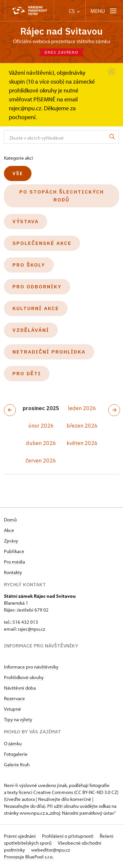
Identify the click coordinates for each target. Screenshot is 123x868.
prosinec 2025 (41, 408)
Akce (9, 530)
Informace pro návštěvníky (31, 667)
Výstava (26, 221)
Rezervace (14, 698)
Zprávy (11, 541)
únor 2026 (41, 426)
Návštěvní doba (20, 688)
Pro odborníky (37, 287)
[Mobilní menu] (104, 11)
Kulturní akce (36, 308)
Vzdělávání (31, 330)
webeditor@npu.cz (51, 850)
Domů (10, 520)
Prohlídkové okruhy (24, 677)
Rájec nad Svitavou (61, 31)
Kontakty (13, 572)
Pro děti (27, 373)
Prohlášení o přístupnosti (68, 836)
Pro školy (29, 265)
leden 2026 (82, 408)
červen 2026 (41, 460)
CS (74, 11)
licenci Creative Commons (46, 792)
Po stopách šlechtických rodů (62, 196)
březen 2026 (82, 426)
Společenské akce (42, 243)
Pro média (14, 562)
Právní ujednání (20, 836)
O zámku (13, 743)
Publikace (14, 551)
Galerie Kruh (17, 764)
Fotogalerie (16, 754)
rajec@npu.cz (31, 629)
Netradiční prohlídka (49, 352)
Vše (18, 173)
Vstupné (12, 709)
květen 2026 (82, 443)
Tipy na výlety (18, 719)
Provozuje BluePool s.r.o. (29, 857)
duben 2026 (41, 443)
